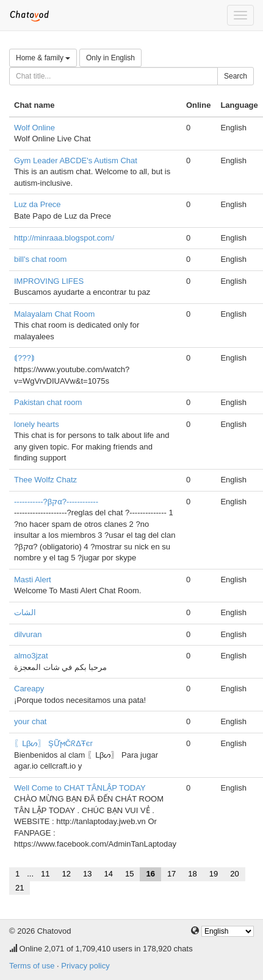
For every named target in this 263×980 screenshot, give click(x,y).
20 (234, 874)
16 (150, 874)
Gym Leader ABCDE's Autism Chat (76, 160)
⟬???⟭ (24, 358)
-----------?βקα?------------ (56, 502)
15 (129, 874)
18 (192, 874)
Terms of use (32, 966)
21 (20, 888)
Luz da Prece (38, 204)
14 (108, 874)
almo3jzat (31, 656)
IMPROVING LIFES (49, 281)
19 (214, 874)
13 (87, 874)
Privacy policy (85, 966)
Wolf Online (34, 128)
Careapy (29, 689)
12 (67, 874)
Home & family (43, 58)
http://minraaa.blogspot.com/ (64, 238)
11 (45, 874)
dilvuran (28, 634)
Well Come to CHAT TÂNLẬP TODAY (80, 788)
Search (236, 76)
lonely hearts (37, 424)
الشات (25, 612)
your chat (30, 721)
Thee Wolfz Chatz (45, 480)
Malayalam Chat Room (54, 314)
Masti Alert (33, 580)
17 (171, 874)
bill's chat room (40, 259)
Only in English (110, 58)
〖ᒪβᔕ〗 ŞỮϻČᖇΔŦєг (53, 743)
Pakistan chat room (48, 402)
